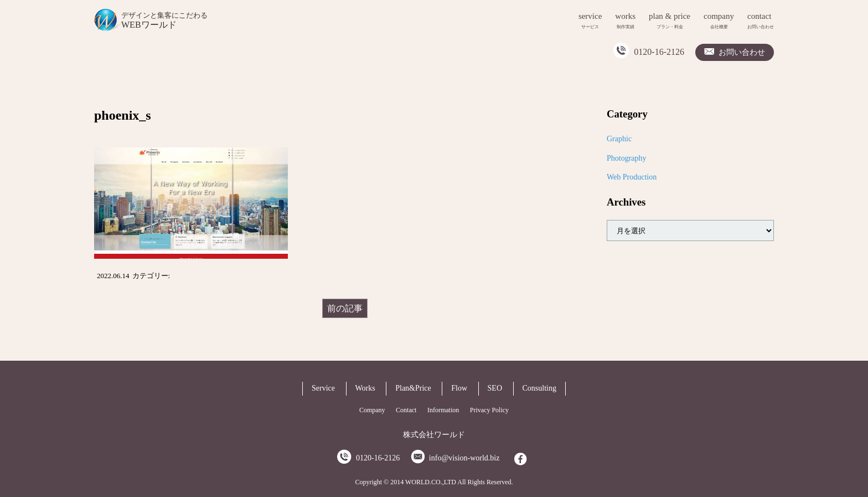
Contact (406, 410)
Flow (459, 388)
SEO (495, 388)
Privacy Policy (489, 410)
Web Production (632, 177)
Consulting (539, 388)
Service (323, 388)
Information (443, 410)
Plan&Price (413, 388)
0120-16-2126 (659, 52)
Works (365, 388)
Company (372, 410)
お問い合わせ (742, 52)
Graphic (619, 139)
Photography (627, 158)
